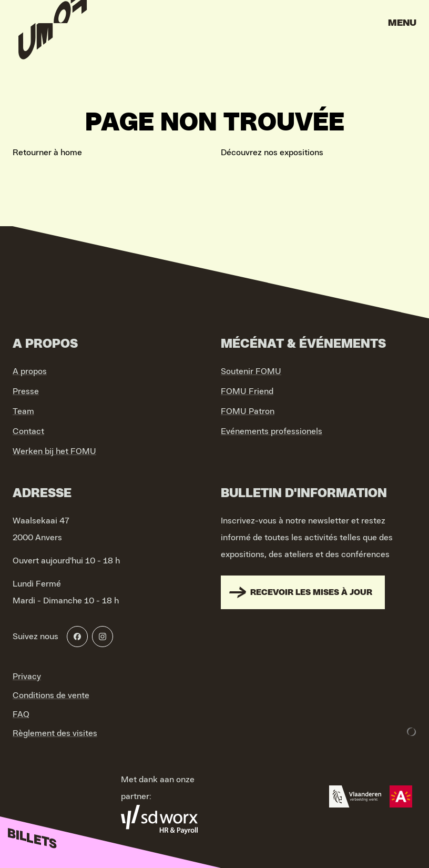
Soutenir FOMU (251, 371)
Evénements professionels (272, 431)
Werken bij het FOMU (54, 451)
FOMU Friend (247, 391)
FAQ (21, 714)
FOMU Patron (248, 411)
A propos (30, 371)
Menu (402, 23)
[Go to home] (53, 26)
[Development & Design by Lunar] (412, 732)
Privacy (27, 677)
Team (23, 411)
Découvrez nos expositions (272, 153)
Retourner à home (47, 153)
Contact (28, 431)
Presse (26, 391)
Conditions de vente (51, 695)
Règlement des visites (55, 733)
